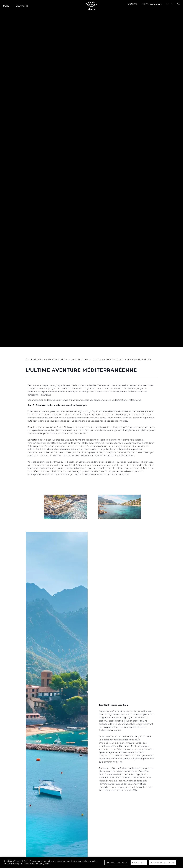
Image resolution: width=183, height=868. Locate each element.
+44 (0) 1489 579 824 (151, 4)
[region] (91, 863)
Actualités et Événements (47, 360)
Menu (6, 6)
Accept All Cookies (162, 862)
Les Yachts (22, 6)
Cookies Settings (116, 862)
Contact (133, 4)
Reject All (139, 862)
